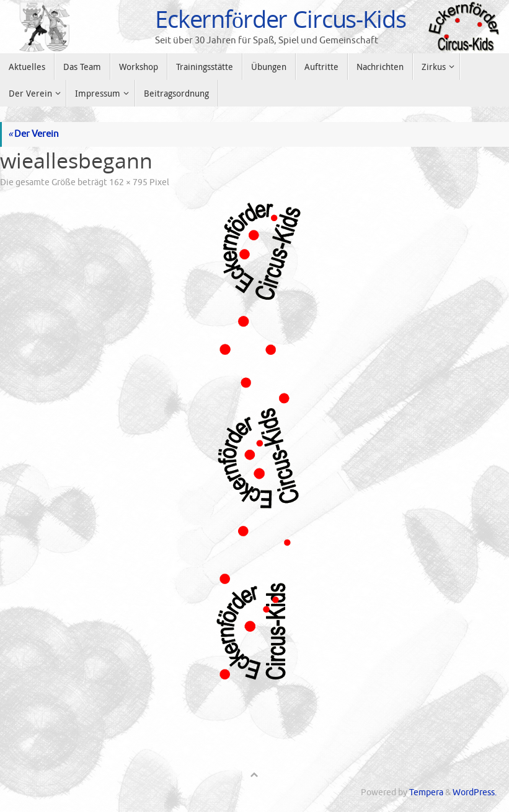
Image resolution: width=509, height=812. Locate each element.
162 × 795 (128, 182)
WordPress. (475, 792)
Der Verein (33, 134)
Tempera (426, 792)
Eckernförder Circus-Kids (281, 19)
